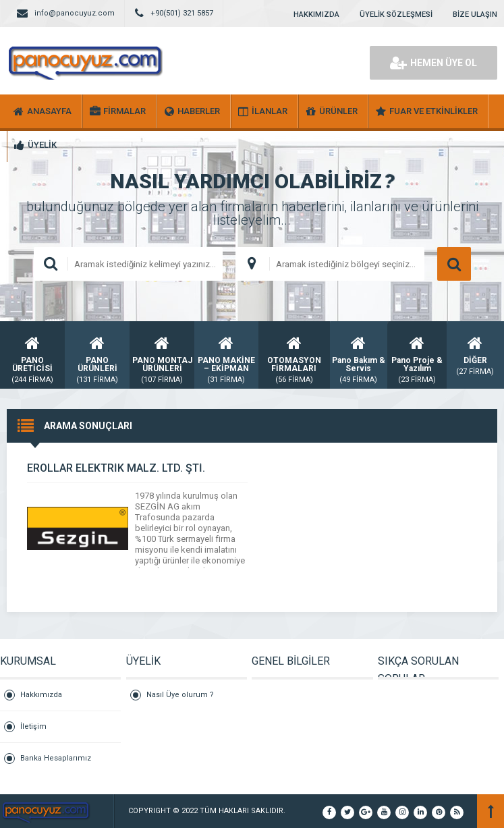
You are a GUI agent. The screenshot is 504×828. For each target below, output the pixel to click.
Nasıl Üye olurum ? (180, 695)
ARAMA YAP (454, 264)
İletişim (33, 726)
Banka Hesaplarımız (56, 758)
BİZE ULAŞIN (475, 15)
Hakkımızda (41, 695)
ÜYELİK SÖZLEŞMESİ (396, 15)
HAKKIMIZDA (316, 15)
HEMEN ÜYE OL (433, 63)
